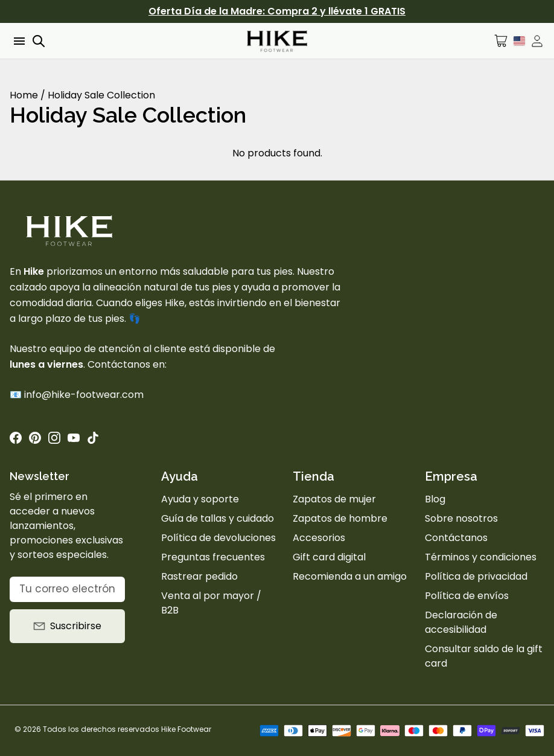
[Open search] (39, 41)
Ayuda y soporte (200, 499)
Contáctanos (456, 538)
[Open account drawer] (537, 41)
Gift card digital (329, 557)
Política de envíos (467, 596)
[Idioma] (519, 40)
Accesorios (319, 538)
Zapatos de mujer (334, 499)
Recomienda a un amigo (350, 576)
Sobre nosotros (461, 518)
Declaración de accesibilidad (461, 622)
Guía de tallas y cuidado (218, 518)
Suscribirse (67, 626)
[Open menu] (18, 41)
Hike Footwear (186, 729)
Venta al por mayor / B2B (211, 603)
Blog (435, 499)
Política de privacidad (476, 576)
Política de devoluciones (218, 538)
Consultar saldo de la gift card (484, 656)
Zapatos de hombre (340, 518)
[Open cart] (501, 41)
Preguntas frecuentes (213, 557)
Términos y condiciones (481, 557)
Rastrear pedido (199, 576)
